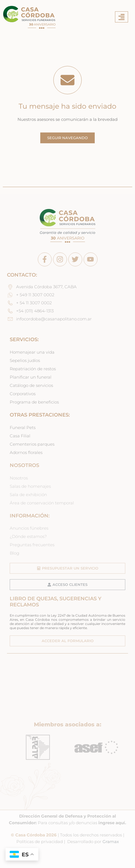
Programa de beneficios (34, 402)
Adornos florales (26, 453)
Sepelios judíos (25, 361)
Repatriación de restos (33, 369)
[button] (122, 17)
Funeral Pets (23, 428)
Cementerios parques (32, 444)
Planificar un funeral (31, 377)
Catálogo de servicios (31, 386)
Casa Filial (20, 436)
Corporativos (23, 394)
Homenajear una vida (32, 352)
